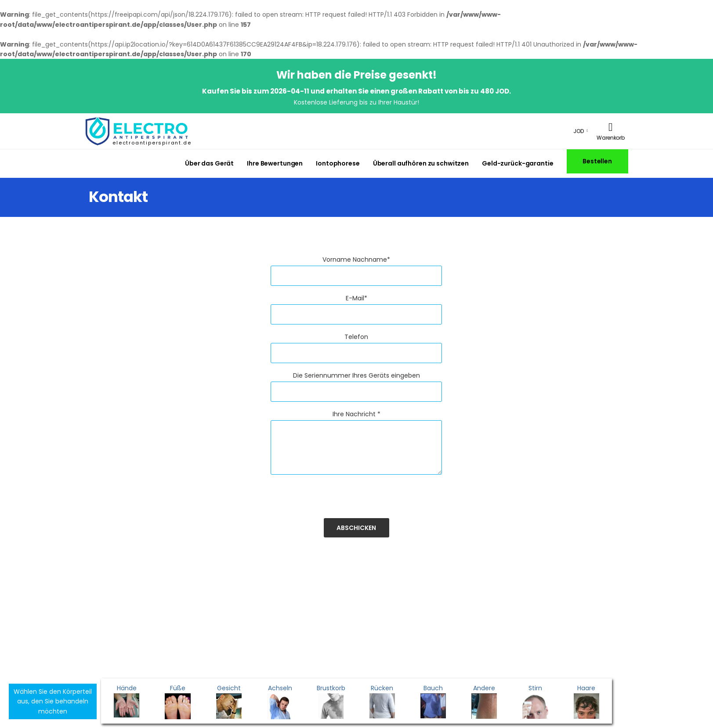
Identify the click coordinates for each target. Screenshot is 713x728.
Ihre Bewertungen (275, 163)
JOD (579, 131)
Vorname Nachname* (356, 259)
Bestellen (597, 161)
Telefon (356, 337)
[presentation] (337, 501)
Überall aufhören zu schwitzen (421, 163)
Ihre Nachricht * (356, 414)
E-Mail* (356, 298)
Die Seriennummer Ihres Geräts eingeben (356, 375)
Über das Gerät (209, 163)
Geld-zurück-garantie (518, 163)
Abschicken (356, 528)
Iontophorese (338, 163)
